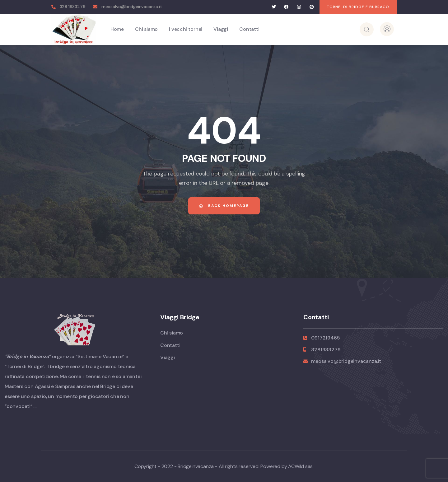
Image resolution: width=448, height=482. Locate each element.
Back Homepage (224, 206)
